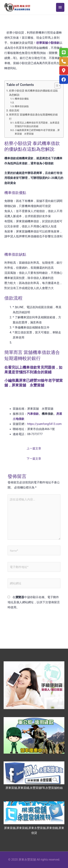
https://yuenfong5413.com (44, 424)
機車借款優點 (22, 99)
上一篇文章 (34, 449)
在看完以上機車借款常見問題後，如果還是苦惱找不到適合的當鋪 (37, 124)
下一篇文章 (34, 459)
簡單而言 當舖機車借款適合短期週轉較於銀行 (33, 117)
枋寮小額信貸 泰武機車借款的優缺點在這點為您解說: (33, 93)
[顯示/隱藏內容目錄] (56, 86)
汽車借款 (33, 414)
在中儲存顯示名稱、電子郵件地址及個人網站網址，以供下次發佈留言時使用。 (34, 602)
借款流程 (14, 110)
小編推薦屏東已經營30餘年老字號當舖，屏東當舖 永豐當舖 (37, 132)
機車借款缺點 (22, 106)
